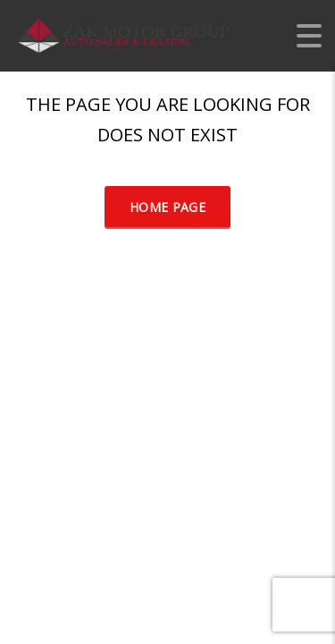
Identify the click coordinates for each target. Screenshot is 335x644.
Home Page (167, 207)
